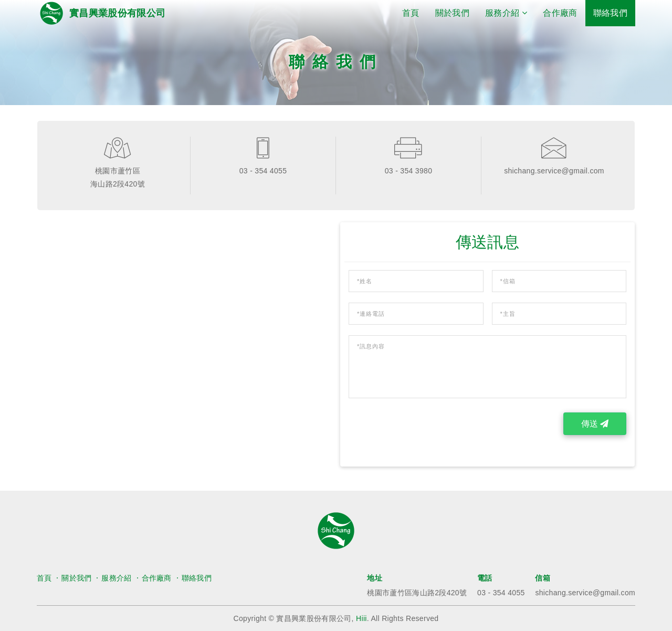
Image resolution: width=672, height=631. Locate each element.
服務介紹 (116, 578)
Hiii (361, 618)
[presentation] (428, 433)
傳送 (595, 424)
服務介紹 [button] (506, 13)
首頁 (415, 12)
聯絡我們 (610, 13)
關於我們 (452, 13)
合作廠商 (560, 13)
